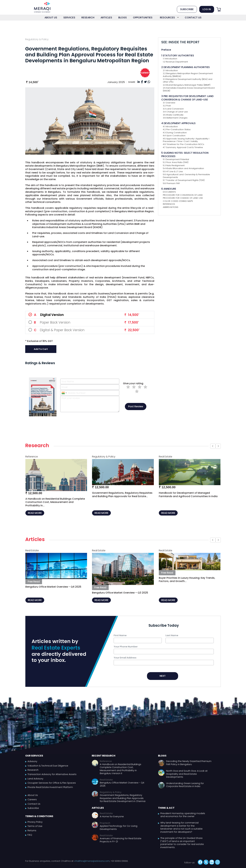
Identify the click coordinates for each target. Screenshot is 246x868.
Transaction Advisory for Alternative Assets (52, 774)
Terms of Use (35, 826)
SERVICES (69, 18)
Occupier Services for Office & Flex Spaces (52, 783)
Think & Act (166, 808)
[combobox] (64, 393)
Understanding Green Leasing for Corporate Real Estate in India (185, 785)
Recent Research (104, 756)
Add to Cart (41, 349)
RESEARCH (88, 18)
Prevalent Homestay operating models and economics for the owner (183, 815)
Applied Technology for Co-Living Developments (119, 828)
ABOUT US (51, 18)
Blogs (162, 756)
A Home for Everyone (112, 817)
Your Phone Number (126, 647)
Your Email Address (125, 658)
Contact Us (34, 804)
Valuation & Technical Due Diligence (48, 766)
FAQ (30, 835)
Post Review (136, 406)
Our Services (34, 756)
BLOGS (123, 18)
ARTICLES (106, 18)
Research (33, 770)
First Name (120, 635)
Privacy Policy (35, 822)
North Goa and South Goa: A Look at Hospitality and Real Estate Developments (187, 774)
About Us (33, 795)
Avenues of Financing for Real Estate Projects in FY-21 (121, 840)
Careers (32, 800)
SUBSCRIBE (187, 9)
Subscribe (33, 808)
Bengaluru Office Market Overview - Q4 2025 (122, 784)
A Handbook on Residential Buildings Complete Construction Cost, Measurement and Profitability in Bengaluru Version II (121, 769)
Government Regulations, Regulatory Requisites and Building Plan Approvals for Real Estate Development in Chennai (123, 798)
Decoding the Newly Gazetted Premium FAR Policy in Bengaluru (189, 763)
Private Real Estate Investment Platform (50, 787)
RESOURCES (167, 18)
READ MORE (35, 513)
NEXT (163, 676)
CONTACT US (193, 18)
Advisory (32, 761)
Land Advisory (35, 779)
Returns (32, 831)
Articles (98, 808)
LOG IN (207, 9)
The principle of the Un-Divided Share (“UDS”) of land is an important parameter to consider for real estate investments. (182, 843)
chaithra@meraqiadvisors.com (92, 861)
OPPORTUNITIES (143, 18)
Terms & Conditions (39, 816)
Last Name (172, 635)
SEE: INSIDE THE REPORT (180, 42)
